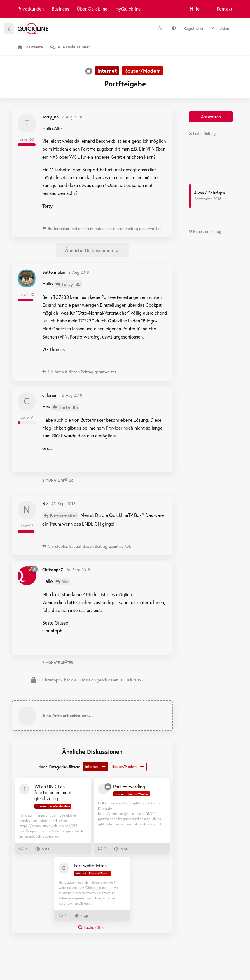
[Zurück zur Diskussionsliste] (9, 29)
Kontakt (225, 9)
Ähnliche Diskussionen (92, 250)
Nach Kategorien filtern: (59, 767)
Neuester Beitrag (205, 232)
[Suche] (160, 28)
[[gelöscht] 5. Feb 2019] (103, 789)
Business (60, 9)
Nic (65, 581)
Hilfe (195, 9)
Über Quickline (92, 9)
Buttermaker (63, 516)
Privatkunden (31, 9)
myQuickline (128, 9)
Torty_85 (71, 284)
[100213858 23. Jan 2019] (25, 789)
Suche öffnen (92, 927)
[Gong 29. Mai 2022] (64, 868)
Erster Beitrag (202, 134)
